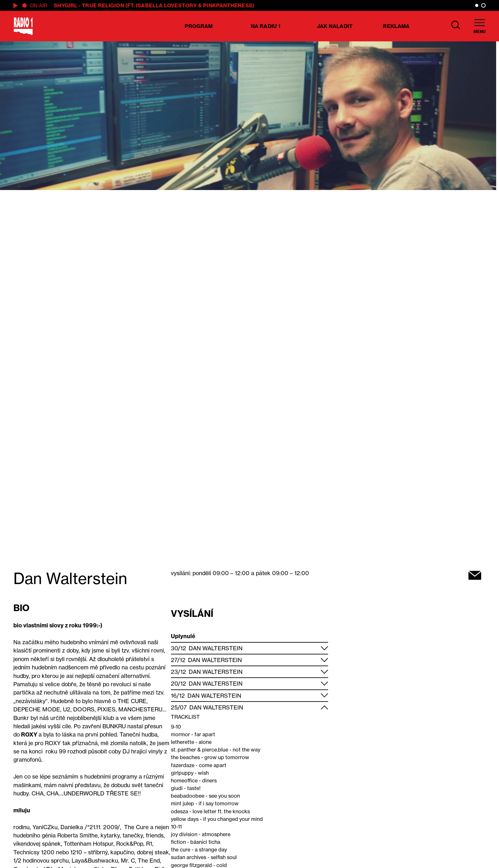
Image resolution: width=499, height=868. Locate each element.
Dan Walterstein (216, 648)
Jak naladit (335, 26)
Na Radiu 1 (266, 26)
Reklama (396, 26)
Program (199, 26)
